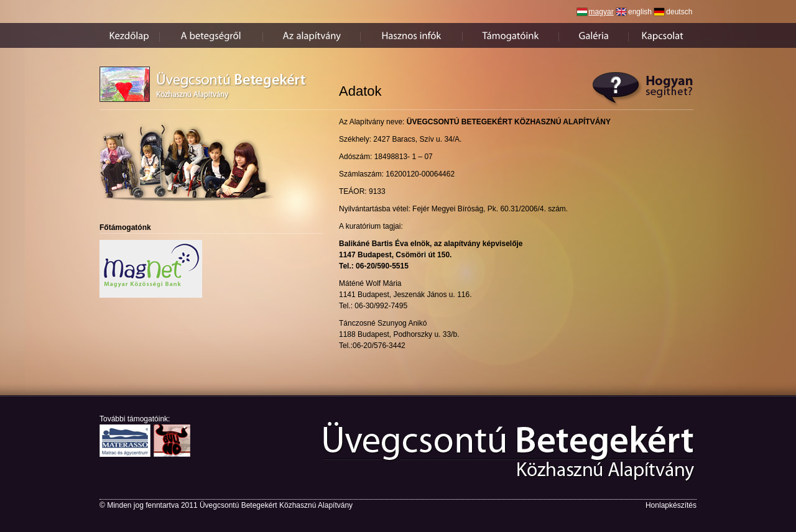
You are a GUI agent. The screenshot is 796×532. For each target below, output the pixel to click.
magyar (601, 12)
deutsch (679, 12)
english (640, 12)
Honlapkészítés (671, 505)
